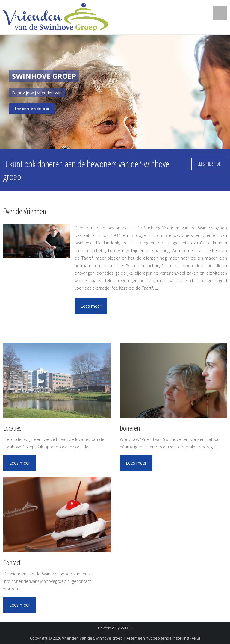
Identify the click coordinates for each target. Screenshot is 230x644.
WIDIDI (127, 628)
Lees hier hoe (209, 164)
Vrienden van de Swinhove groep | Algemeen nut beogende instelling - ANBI (131, 638)
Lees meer (91, 306)
